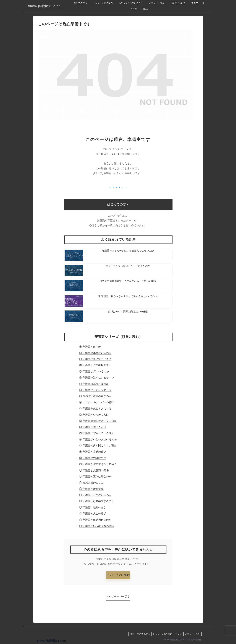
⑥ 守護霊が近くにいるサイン (97, 378)
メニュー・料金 (192, 634)
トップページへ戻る (118, 596)
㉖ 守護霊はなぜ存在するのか (97, 501)
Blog (130, 634)
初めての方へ (142, 634)
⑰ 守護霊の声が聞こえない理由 (98, 446)
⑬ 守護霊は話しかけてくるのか (98, 421)
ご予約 (178, 634)
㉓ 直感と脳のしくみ (91, 483)
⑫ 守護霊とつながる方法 (94, 415)
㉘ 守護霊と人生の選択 (93, 514)
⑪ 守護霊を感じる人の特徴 (95, 409)
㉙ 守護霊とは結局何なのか (95, 520)
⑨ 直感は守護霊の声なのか (95, 396)
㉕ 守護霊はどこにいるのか (95, 495)
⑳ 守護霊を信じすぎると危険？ (98, 464)
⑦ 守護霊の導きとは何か (94, 384)
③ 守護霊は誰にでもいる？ (95, 359)
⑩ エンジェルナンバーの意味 (97, 402)
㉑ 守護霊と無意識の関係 (94, 470)
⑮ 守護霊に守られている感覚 (97, 433)
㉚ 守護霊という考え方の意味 (97, 526)
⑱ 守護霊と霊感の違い (93, 452)
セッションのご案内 (118, 575)
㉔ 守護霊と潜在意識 (91, 489)
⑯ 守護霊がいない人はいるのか (98, 440)
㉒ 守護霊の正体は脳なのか (95, 476)
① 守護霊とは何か (90, 347)
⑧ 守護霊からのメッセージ (95, 390)
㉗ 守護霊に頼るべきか (93, 507)
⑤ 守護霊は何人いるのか (94, 371)
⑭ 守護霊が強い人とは (93, 427)
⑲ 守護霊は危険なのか (93, 458)
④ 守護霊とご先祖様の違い (95, 365)
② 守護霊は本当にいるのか (95, 353)
